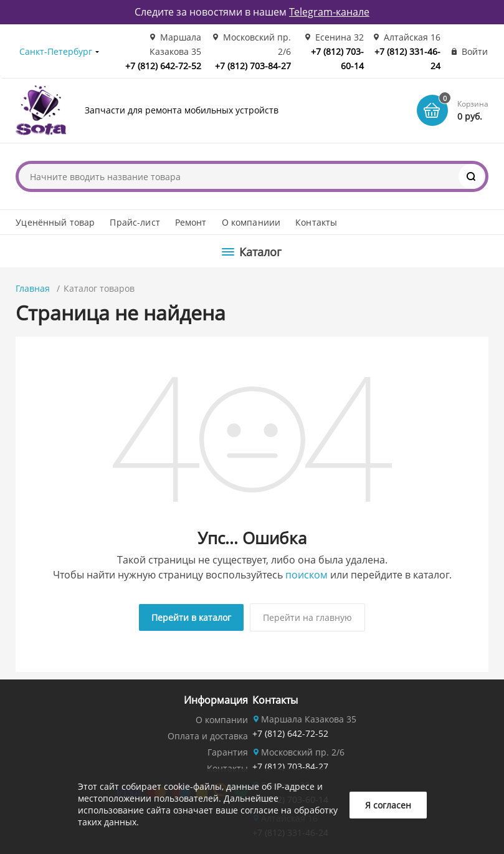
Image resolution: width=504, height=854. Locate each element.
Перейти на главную (307, 617)
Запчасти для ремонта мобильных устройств (182, 110)
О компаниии (251, 222)
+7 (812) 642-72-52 (163, 66)
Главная (33, 288)
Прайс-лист (135, 222)
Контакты (316, 222)
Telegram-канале (329, 12)
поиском (307, 575)
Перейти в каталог (191, 617)
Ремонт (191, 222)
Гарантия (228, 752)
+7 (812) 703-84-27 (253, 66)
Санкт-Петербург (56, 51)
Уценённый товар (55, 222)
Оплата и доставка (208, 736)
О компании (222, 720)
